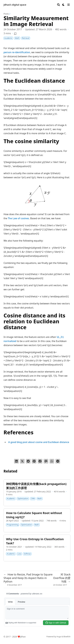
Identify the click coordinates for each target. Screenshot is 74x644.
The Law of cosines (18, 218)
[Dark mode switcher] (64, 5)
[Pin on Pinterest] (34, 461)
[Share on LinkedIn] (16, 461)
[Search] (58, 5)
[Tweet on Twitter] (22, 461)
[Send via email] (46, 461)
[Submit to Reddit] (28, 461)
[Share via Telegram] (58, 461)
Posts (6, 14)
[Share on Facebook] (40, 461)
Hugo (59, 637)
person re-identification (17, 52)
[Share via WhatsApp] (52, 461)
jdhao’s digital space (15, 5)
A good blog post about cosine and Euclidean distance (39, 442)
